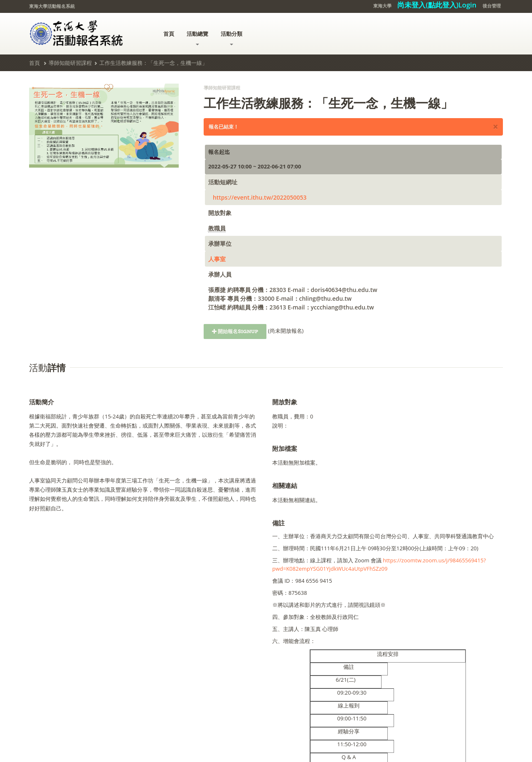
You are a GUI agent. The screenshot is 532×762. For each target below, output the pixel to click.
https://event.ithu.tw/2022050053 (260, 197)
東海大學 (382, 6)
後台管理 (492, 6)
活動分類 (232, 38)
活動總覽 (197, 38)
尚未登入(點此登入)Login (437, 5)
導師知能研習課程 (70, 63)
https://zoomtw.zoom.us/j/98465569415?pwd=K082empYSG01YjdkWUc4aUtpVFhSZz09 (379, 564)
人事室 (217, 259)
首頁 (169, 34)
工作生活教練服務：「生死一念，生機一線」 (153, 63)
